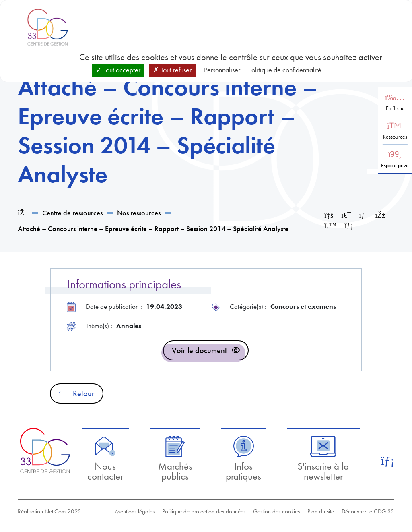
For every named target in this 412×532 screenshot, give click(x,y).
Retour (77, 393)
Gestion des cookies (276, 511)
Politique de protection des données (204, 511)
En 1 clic (395, 108)
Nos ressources (139, 213)
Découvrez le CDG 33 (368, 511)
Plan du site (321, 511)
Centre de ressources (72, 213)
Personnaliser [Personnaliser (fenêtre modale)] (222, 70)
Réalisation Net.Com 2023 (49, 511)
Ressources (395, 137)
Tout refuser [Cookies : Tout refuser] (172, 70)
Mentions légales (135, 511)
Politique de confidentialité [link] (285, 70)
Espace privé (395, 165)
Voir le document (199, 350)
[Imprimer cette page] (346, 215)
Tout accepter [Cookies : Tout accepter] (118, 70)
